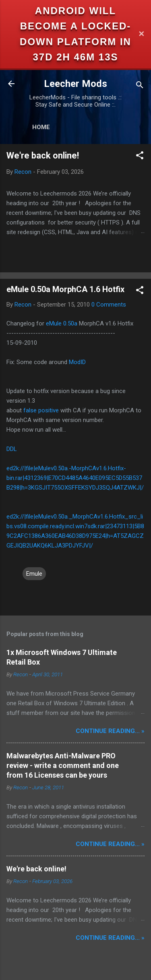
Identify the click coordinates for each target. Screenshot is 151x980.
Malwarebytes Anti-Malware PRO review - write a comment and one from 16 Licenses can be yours (63, 765)
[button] (140, 157)
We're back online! (43, 155)
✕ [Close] (141, 34)
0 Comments (109, 305)
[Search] (140, 86)
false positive (41, 410)
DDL (12, 449)
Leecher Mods (75, 84)
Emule (34, 574)
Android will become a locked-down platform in (75, 26)
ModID (77, 362)
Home (41, 127)
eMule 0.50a (62, 323)
